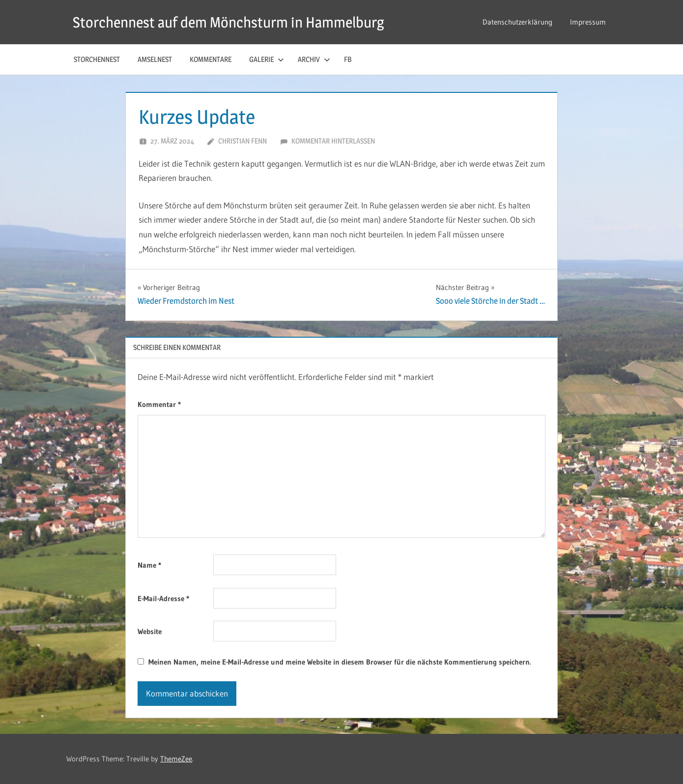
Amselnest (155, 59)
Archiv (314, 59)
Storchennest (97, 59)
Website (150, 631)
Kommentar (159, 404)
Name (149, 565)
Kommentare (211, 59)
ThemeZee (176, 759)
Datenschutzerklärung (517, 22)
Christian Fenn (242, 141)
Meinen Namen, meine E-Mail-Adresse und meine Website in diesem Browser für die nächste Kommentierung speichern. (340, 662)
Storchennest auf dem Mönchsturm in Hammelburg (240, 22)
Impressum (588, 22)
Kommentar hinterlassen (333, 141)
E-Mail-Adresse (163, 598)
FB (348, 59)
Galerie (267, 59)
